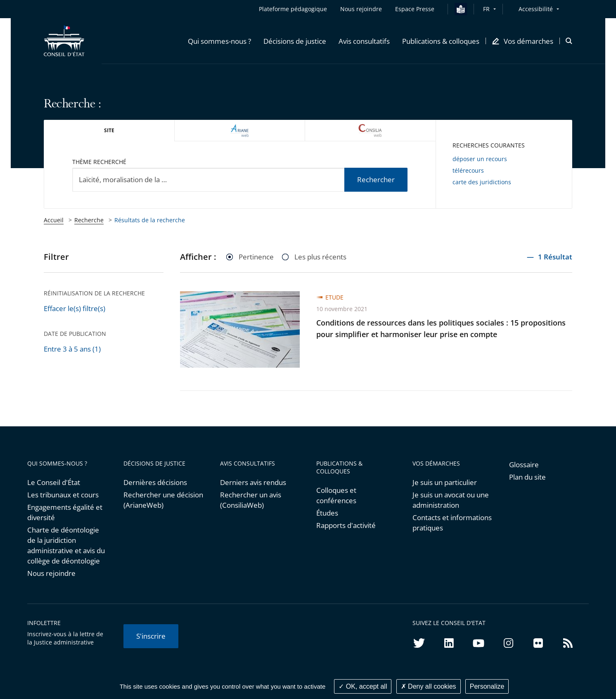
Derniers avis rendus (253, 482)
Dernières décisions (155, 482)
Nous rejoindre (51, 573)
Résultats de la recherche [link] (150, 220)
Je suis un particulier (445, 482)
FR (486, 9)
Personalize (487, 686)
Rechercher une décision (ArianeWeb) (163, 500)
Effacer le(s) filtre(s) (75, 308)
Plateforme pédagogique (293, 9)
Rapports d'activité (346, 525)
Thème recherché (99, 162)
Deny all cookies (429, 686)
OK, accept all (363, 686)
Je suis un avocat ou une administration (451, 500)
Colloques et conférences (336, 495)
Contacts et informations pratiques (452, 523)
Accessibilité (536, 9)
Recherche (89, 220)
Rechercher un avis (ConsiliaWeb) (251, 500)
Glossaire (524, 465)
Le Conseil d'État (54, 482)
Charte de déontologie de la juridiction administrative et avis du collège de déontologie (66, 545)
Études (327, 513)
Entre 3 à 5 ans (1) (72, 349)
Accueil (54, 220)
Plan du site (527, 477)
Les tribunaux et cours (63, 495)
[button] (219, 41)
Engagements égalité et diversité (65, 512)
